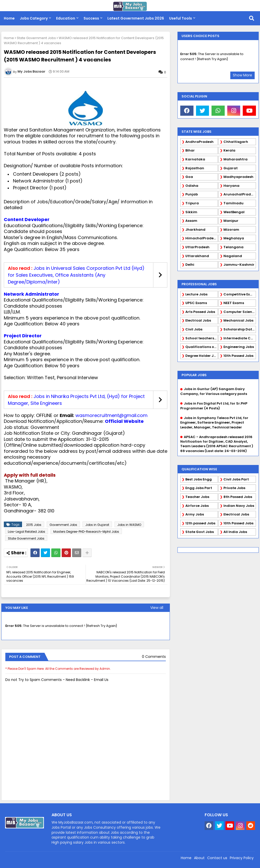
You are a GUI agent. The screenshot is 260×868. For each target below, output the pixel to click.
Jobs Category (34, 18)
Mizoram (231, 230)
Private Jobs (234, 488)
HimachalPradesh (201, 238)
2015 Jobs (34, 525)
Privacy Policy (242, 858)
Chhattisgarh (236, 142)
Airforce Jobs (197, 506)
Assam (191, 221)
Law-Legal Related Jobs (27, 532)
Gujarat (231, 168)
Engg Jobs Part (199, 488)
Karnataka (195, 159)
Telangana (233, 247)
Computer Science (240, 312)
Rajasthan (195, 168)
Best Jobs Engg (199, 479)
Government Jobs (63, 525)
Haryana (231, 186)
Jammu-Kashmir (239, 265)
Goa (189, 177)
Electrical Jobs (198, 320)
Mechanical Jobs (238, 320)
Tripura (192, 203)
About (199, 858)
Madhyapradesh (238, 177)
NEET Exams (234, 303)
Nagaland (233, 256)
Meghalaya (234, 238)
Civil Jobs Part (236, 479)
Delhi (190, 265)
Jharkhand (195, 230)
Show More (242, 75)
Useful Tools (181, 18)
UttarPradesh (197, 247)
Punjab (192, 194)
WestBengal (234, 212)
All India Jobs (235, 532)
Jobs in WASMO (129, 525)
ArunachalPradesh (240, 194)
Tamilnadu (233, 203)
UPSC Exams (196, 303)
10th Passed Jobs (238, 356)
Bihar (190, 150)
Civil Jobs (194, 329)
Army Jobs (195, 514)
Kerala (229, 150)
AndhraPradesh (199, 142)
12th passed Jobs (200, 523)
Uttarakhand (197, 256)
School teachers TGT (202, 338)
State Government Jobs (36, 38)
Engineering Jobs (239, 347)
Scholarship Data (239, 329)
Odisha (192, 186)
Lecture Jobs (196, 294)
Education (66, 18)
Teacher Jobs (197, 497)
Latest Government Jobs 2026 (136, 18)
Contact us (217, 858)
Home (9, 18)
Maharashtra (235, 159)
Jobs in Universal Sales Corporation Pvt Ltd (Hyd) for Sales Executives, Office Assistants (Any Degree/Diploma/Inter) (76, 275)
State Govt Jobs (200, 532)
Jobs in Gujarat (97, 525)
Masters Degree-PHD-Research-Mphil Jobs (86, 532)
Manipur (231, 221)
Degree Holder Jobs (202, 356)
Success (91, 18)
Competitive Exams (240, 294)
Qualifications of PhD (202, 347)
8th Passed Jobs (238, 497)
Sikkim (191, 212)
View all (157, 608)
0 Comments (154, 657)
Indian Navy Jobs (239, 506)
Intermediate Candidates (240, 338)
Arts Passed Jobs (200, 312)
